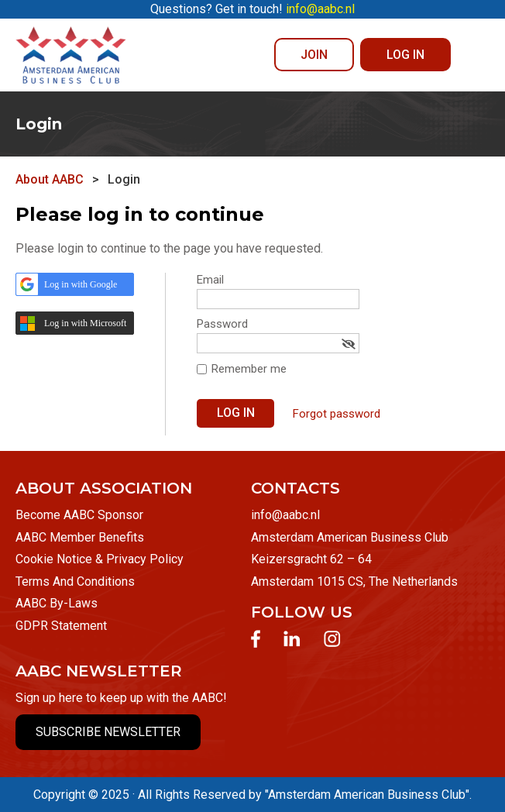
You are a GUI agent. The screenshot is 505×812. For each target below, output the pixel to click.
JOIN (314, 55)
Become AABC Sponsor (79, 515)
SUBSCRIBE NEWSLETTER (108, 732)
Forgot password (337, 414)
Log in (405, 55)
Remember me (249, 369)
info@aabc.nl (285, 515)
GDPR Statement (61, 626)
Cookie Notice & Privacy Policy (100, 559)
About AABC (50, 179)
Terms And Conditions (75, 581)
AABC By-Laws (57, 603)
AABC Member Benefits (80, 537)
